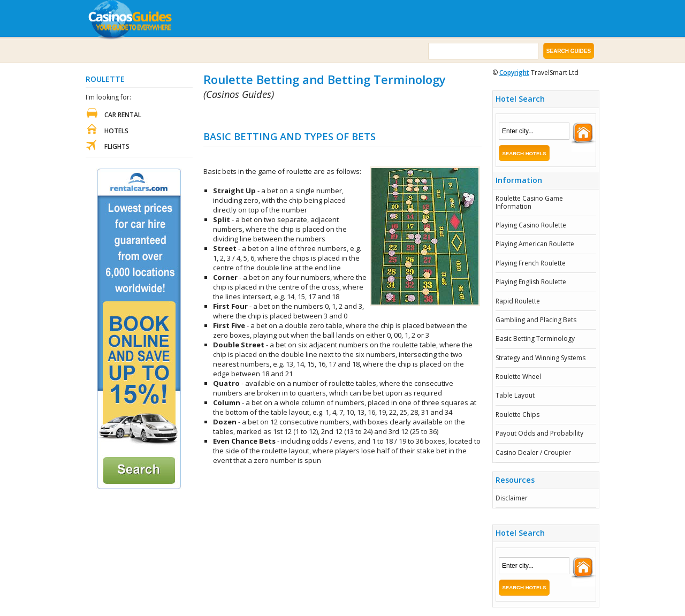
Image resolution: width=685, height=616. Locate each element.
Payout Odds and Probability (539, 433)
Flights (117, 146)
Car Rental (123, 115)
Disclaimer (512, 498)
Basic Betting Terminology (535, 339)
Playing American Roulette (535, 244)
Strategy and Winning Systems (541, 358)
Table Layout (515, 395)
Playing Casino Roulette (531, 225)
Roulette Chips (517, 415)
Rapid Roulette (518, 301)
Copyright (514, 73)
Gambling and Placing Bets (536, 320)
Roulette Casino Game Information (529, 202)
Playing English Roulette (531, 282)
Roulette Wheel (518, 377)
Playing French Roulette (531, 263)
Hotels (116, 131)
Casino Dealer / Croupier (533, 453)
